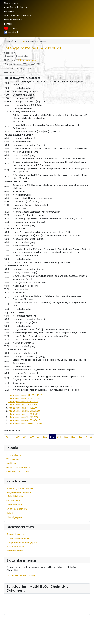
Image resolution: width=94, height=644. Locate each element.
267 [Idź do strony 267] (80, 437)
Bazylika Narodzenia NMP (19, 493)
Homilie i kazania (15, 551)
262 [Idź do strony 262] (45, 437)
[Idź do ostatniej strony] (91, 437)
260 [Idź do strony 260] (32, 437)
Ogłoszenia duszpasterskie (18, 16)
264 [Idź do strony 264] (59, 437)
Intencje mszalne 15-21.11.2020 (23, 402)
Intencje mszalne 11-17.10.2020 (23, 417)
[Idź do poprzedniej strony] (12, 437)
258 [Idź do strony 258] (18, 437)
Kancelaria (10, 11)
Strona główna (12, 3)
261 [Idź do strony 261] (38, 437)
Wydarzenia (13, 459)
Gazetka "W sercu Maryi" (19, 467)
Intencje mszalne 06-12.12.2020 (33, 48)
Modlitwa (11, 463)
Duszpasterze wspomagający (22, 542)
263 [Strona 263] (52, 437)
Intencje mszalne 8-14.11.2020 (23, 405)
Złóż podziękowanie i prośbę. (21, 575)
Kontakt (8, 24)
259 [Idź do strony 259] (25, 437)
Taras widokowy (15, 505)
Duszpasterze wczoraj (18, 538)
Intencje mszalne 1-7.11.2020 (23, 408)
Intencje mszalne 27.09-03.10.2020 (26, 423)
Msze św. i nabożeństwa (16, 7)
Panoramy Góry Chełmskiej (20, 489)
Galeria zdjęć (13, 501)
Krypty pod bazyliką (17, 509)
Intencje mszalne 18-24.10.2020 (24, 414)
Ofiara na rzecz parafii (18, 472)
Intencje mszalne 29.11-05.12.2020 (25, 395)
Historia (10, 513)
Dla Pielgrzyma (14, 517)
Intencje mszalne (13, 20)
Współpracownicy (16, 547)
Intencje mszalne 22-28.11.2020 (24, 398)
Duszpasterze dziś (16, 534)
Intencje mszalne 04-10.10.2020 (24, 420)
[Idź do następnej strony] (86, 437)
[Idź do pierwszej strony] (7, 437)
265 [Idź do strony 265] (66, 437)
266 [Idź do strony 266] (73, 437)
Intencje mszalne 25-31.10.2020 (24, 411)
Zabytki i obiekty (16, 496)
